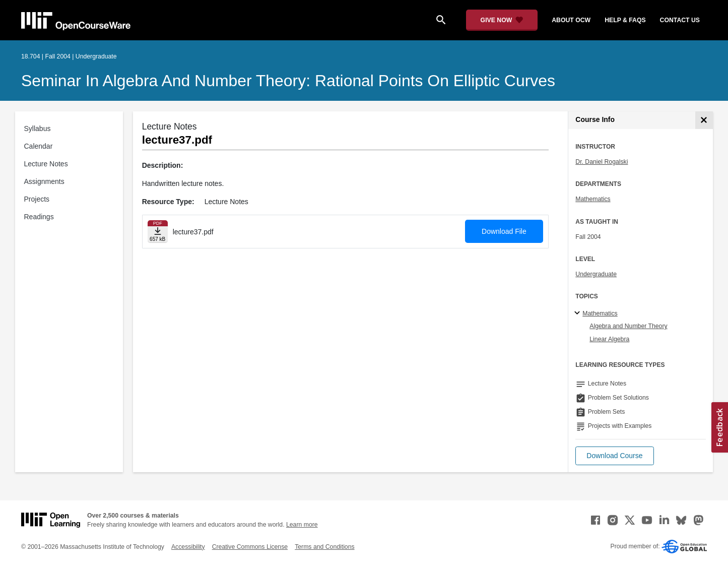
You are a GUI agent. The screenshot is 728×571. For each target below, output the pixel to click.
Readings (39, 217)
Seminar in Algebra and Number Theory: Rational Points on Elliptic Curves (288, 81)
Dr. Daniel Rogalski (602, 162)
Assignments (44, 181)
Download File (504, 231)
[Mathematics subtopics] (579, 313)
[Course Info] (704, 120)
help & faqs (625, 20)
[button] (614, 456)
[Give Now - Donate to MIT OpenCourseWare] (502, 20)
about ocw (571, 20)
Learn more (302, 525)
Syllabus (38, 129)
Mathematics (593, 199)
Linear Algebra (609, 339)
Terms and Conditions (324, 547)
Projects (37, 199)
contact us (680, 20)
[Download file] (158, 232)
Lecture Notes (46, 164)
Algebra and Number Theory (628, 326)
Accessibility (188, 547)
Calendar (39, 146)
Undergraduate (596, 274)
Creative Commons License (250, 547)
